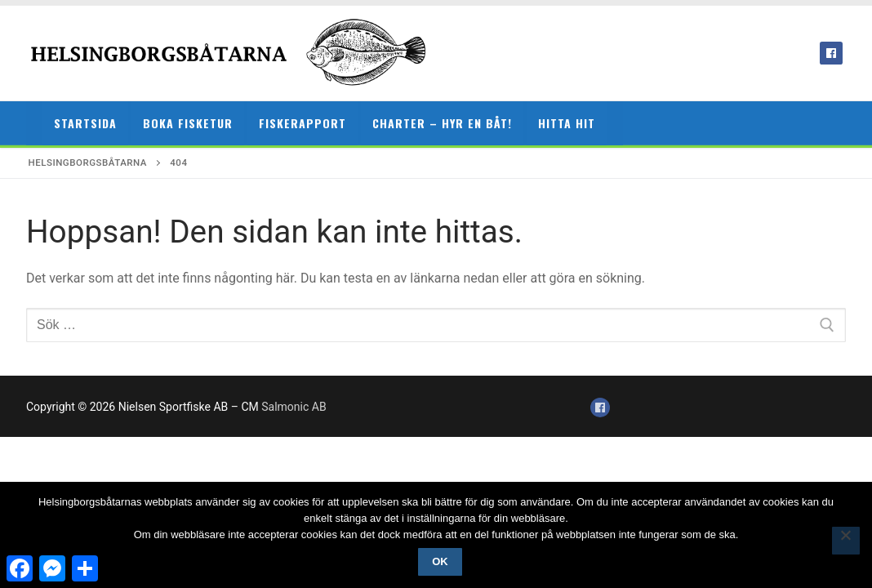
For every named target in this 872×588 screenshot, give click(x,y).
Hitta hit (567, 123)
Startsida (85, 123)
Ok (440, 561)
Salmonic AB (294, 407)
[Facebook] (831, 53)
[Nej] (846, 541)
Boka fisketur (188, 123)
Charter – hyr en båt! (442, 123)
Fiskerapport (303, 123)
